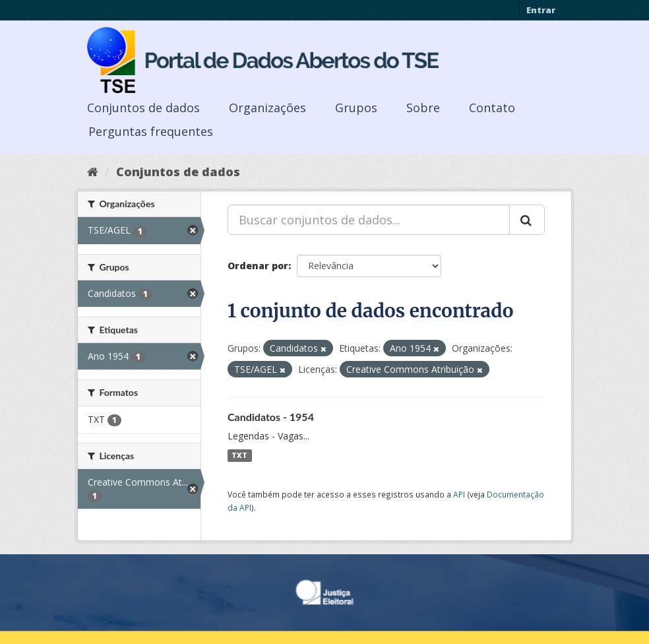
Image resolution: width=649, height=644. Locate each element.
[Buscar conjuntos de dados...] (369, 220)
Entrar (541, 10)
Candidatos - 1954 (271, 417)
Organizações (267, 108)
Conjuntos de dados (143, 108)
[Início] (93, 172)
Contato (492, 108)
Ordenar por (258, 266)
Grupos (356, 108)
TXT (239, 455)
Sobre (423, 108)
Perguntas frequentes (151, 131)
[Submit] (527, 220)
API (459, 494)
